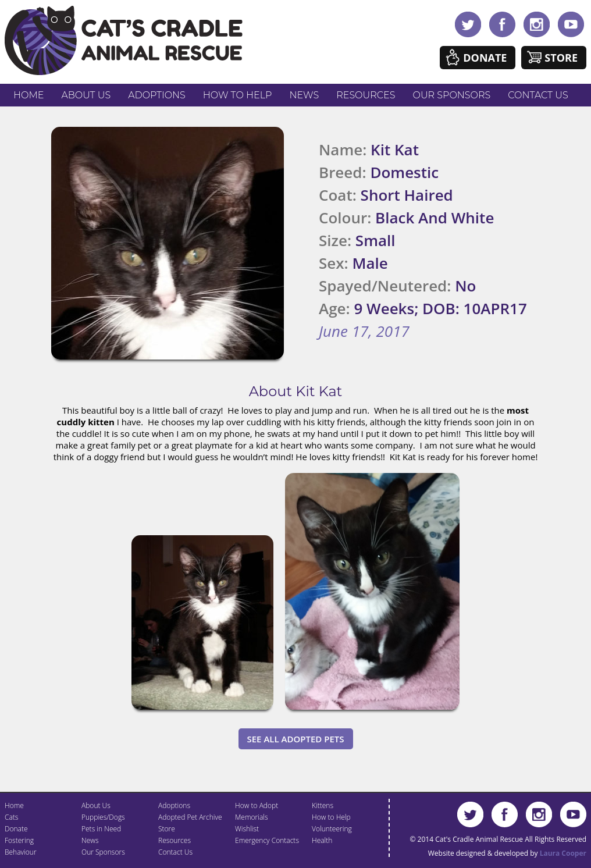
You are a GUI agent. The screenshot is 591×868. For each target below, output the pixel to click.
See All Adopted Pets (296, 739)
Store (561, 58)
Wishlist (247, 829)
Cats (11, 817)
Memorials (252, 817)
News (305, 95)
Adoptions (157, 95)
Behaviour (21, 852)
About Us (86, 95)
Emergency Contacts (267, 840)
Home (29, 95)
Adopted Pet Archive (190, 817)
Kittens (323, 805)
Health (322, 840)
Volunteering (332, 829)
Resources (366, 95)
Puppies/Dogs (103, 817)
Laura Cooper (563, 853)
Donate (485, 58)
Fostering (19, 840)
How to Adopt (257, 805)
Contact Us (538, 95)
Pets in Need (101, 829)
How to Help (238, 95)
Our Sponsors (452, 95)
